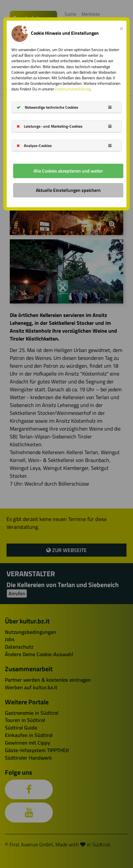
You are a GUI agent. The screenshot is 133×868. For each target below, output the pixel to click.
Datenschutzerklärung (73, 89)
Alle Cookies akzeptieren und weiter (68, 171)
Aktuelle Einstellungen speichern (68, 190)
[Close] (121, 27)
